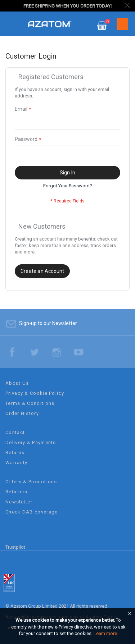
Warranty (16, 463)
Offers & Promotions (31, 482)
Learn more (105, 633)
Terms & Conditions (30, 403)
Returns (15, 453)
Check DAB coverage (31, 512)
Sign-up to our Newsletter (48, 323)
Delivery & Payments (31, 442)
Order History (22, 413)
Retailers (17, 492)
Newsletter (19, 502)
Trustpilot (15, 547)
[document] (69, 627)
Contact (15, 432)
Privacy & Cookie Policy (35, 393)
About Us (17, 383)
